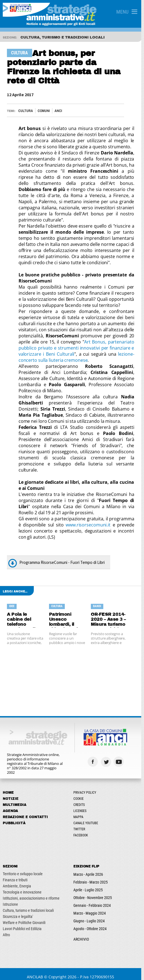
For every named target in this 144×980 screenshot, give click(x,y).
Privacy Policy (86, 786)
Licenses (81, 805)
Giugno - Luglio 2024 (90, 915)
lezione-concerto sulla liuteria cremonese (78, 357)
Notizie (11, 793)
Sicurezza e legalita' (18, 910)
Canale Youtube (87, 817)
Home (8, 786)
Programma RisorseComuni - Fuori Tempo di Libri (62, 556)
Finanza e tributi (15, 874)
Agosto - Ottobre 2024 (91, 923)
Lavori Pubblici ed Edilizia (22, 923)
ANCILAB (37, 971)
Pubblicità (14, 817)
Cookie (80, 793)
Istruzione (10, 898)
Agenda (10, 805)
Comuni (44, 111)
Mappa (80, 811)
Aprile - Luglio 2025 (89, 884)
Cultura (26, 111)
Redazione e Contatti (25, 811)
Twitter (81, 823)
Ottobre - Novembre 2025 (94, 892)
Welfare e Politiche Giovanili (24, 917)
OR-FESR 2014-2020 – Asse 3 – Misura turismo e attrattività (110, 614)
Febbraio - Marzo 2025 (92, 876)
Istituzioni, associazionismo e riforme (31, 892)
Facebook (82, 829)
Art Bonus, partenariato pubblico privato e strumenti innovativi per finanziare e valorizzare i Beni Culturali (78, 348)
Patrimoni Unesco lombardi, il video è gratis (65, 614)
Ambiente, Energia (17, 880)
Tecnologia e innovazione (22, 886)
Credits (80, 799)
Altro (6, 929)
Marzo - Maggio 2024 (91, 907)
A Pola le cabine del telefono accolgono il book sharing (22, 614)
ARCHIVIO (83, 933)
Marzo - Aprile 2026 (90, 868)
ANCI (59, 111)
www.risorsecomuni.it (88, 519)
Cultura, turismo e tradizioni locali (28, 904)
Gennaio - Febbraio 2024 (93, 899)
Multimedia (15, 799)
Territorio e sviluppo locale (23, 868)
